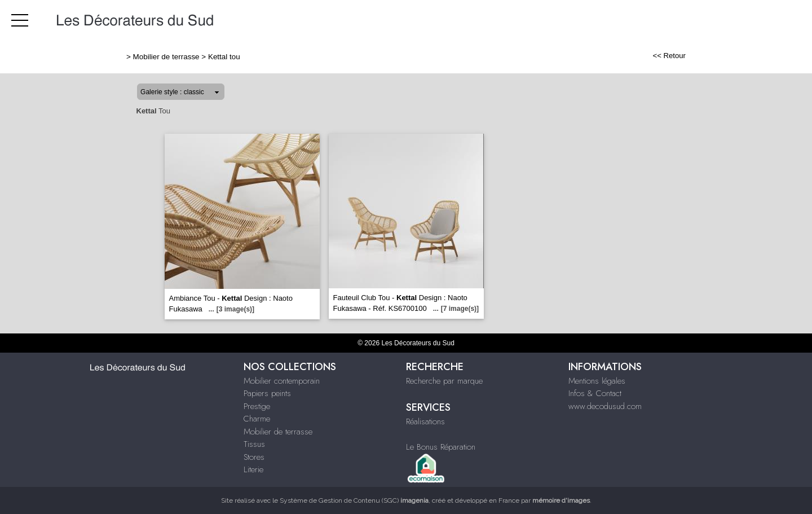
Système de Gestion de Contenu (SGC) (354, 500)
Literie (253, 469)
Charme (257, 419)
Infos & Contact (595, 393)
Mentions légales (597, 381)
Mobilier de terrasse (166, 57)
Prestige (257, 406)
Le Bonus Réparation (441, 447)
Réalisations (425, 421)
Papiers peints (267, 393)
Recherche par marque (444, 381)
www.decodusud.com (605, 406)
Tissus (254, 444)
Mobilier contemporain (282, 381)
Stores (254, 457)
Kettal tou (224, 57)
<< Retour (669, 56)
